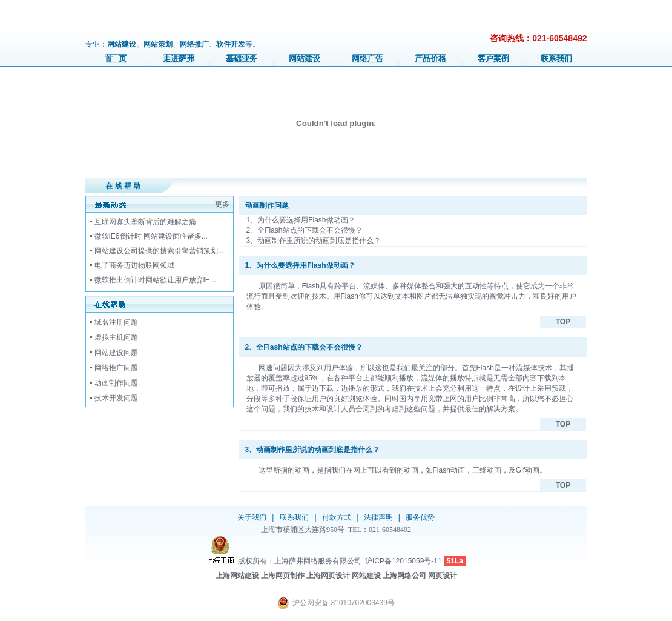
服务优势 (420, 517)
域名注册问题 (116, 322)
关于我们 (252, 517)
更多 (222, 204)
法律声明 (378, 517)
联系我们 (556, 58)
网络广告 (367, 58)
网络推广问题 (116, 368)
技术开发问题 (116, 398)
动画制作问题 (116, 383)
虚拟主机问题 (116, 337)
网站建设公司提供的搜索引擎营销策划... (159, 251)
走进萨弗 (179, 58)
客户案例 (493, 58)
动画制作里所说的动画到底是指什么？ (319, 241)
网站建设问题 (116, 353)
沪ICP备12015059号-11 (404, 561)
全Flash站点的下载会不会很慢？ (310, 230)
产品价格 (430, 58)
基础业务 (242, 58)
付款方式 (337, 517)
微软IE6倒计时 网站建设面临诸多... (151, 236)
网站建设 (305, 58)
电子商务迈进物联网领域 (134, 265)
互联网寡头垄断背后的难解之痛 (145, 222)
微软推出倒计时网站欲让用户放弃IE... (155, 280)
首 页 (116, 58)
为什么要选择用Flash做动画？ (306, 220)
